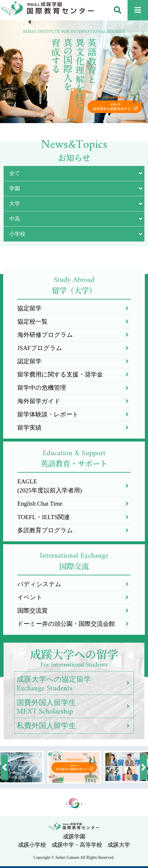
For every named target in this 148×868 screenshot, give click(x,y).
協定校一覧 (74, 322)
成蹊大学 (119, 845)
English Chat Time (74, 504)
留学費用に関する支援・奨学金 (74, 374)
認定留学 (74, 361)
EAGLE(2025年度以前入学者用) (74, 486)
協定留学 (74, 308)
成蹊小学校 (32, 845)
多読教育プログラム (74, 530)
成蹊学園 (74, 836)
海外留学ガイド (74, 401)
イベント (74, 597)
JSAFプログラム (74, 348)
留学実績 (74, 428)
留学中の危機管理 (74, 388)
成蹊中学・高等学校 (77, 845)
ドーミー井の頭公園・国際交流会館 (74, 624)
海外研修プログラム (74, 335)
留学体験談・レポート (74, 414)
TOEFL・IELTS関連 (74, 517)
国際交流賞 (74, 611)
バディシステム (74, 584)
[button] (4, 767)
